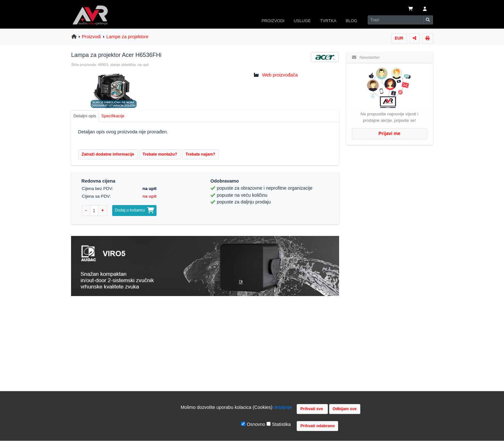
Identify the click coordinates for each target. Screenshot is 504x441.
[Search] (396, 20)
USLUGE (302, 21)
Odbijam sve (345, 409)
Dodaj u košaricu (134, 210)
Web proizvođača (280, 75)
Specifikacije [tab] (113, 116)
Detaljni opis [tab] (85, 116)
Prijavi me (390, 133)
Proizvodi (91, 37)
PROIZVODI (273, 21)
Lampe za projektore (127, 37)
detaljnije (283, 407)
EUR (399, 38)
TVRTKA (328, 21)
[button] (425, 9)
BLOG (351, 21)
